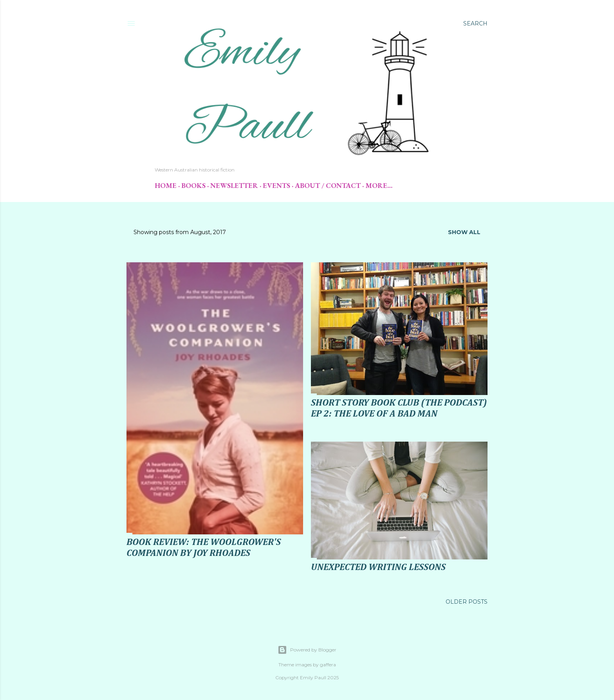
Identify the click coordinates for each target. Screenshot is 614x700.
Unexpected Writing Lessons (378, 567)
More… (379, 185)
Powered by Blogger (307, 650)
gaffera (328, 665)
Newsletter (234, 185)
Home (166, 185)
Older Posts (467, 602)
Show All (464, 232)
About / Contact (328, 185)
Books (193, 185)
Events (276, 185)
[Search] (475, 23)
